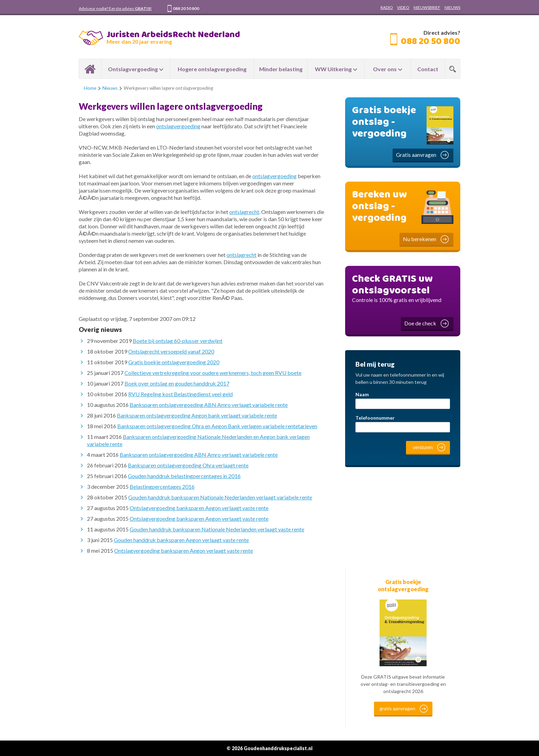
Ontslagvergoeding (133, 69)
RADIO (387, 7)
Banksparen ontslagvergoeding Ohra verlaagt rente (188, 465)
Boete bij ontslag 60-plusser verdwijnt (178, 341)
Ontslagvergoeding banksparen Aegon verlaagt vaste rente (199, 508)
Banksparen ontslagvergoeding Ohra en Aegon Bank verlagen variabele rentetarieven (217, 426)
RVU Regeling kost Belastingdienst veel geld (180, 394)
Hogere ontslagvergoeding (212, 69)
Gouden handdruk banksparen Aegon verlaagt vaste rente (181, 540)
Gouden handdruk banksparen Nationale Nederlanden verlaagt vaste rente (217, 529)
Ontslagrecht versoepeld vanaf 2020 (171, 351)
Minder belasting (281, 69)
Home (90, 69)
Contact (428, 69)
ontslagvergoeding (178, 126)
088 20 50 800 (186, 8)
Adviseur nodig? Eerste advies (115, 8)
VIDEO (403, 7)
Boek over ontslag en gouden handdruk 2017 (177, 383)
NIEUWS (452, 7)
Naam (362, 394)
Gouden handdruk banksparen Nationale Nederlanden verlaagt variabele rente (220, 497)
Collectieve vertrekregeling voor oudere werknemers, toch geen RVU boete (213, 373)
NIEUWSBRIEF (427, 7)
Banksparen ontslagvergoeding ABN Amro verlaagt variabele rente (209, 405)
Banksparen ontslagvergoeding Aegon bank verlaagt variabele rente (197, 415)
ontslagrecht (244, 212)
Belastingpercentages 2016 (162, 487)
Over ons (385, 69)
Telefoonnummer (375, 418)
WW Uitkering (333, 69)
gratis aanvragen (397, 708)
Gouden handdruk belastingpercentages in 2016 (184, 476)
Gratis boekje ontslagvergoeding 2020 (174, 362)
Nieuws (110, 88)
